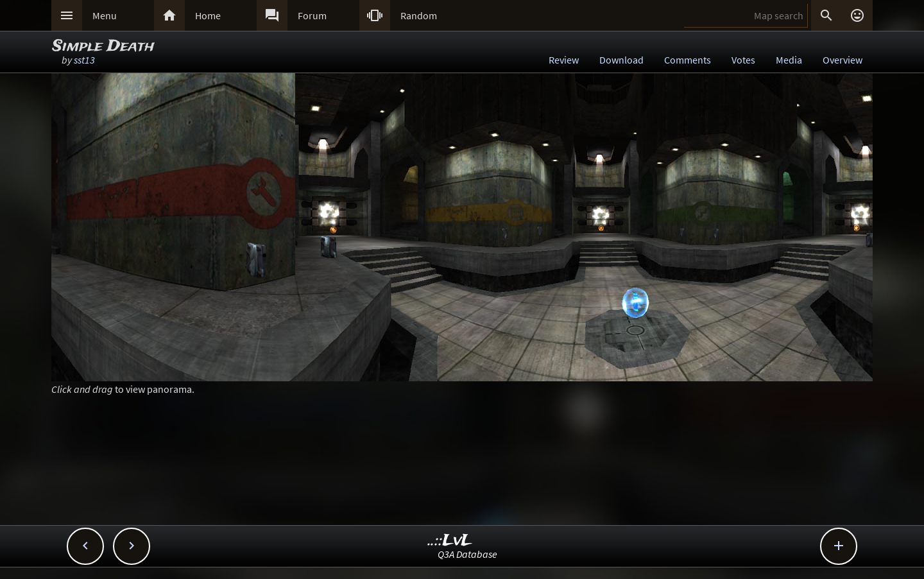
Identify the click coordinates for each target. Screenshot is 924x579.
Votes (743, 60)
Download (621, 60)
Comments (688, 60)
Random (419, 15)
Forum (312, 15)
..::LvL (450, 541)
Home (208, 15)
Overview (843, 60)
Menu (105, 15)
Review (564, 60)
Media (789, 60)
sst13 (84, 60)
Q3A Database (467, 554)
